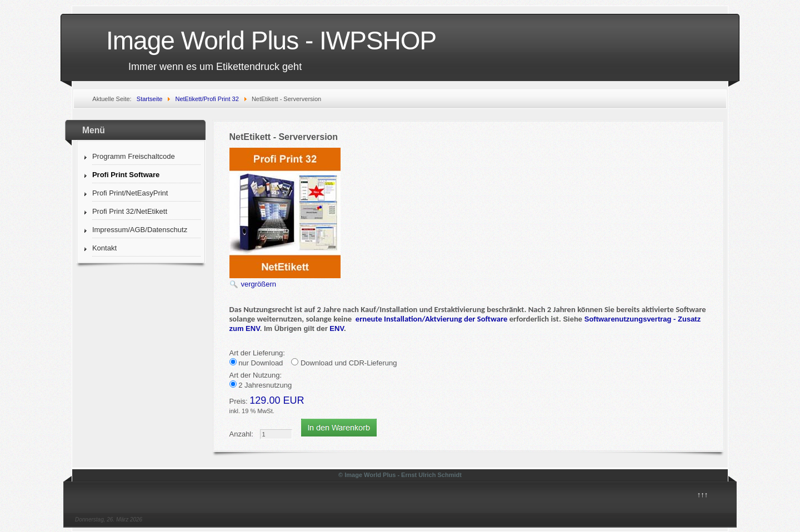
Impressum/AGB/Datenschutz (140, 230)
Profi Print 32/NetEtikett (130, 211)
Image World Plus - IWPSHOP (271, 41)
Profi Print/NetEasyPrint (130, 193)
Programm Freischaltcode (134, 156)
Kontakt (104, 248)
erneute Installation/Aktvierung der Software (432, 319)
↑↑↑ (703, 495)
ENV (337, 328)
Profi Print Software (126, 175)
